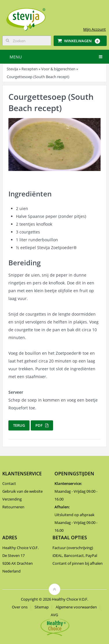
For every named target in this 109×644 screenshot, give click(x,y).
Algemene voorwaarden (76, 607)
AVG (54, 615)
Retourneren (13, 507)
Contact (9, 483)
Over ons (20, 607)
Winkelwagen (79, 41)
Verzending (12, 499)
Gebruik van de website (22, 491)
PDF (42, 425)
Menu (16, 57)
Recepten (30, 69)
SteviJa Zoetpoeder (57, 248)
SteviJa (12, 69)
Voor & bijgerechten (58, 69)
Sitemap (42, 607)
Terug (19, 425)
